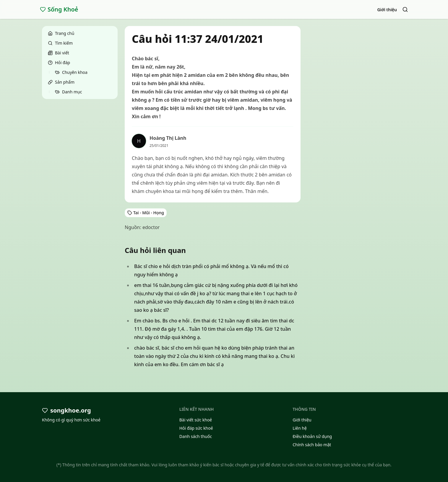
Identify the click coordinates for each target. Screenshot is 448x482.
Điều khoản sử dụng (312, 436)
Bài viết (59, 53)
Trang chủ (61, 33)
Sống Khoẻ (59, 9)
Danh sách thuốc (196, 436)
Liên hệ (300, 428)
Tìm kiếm (60, 43)
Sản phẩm (61, 82)
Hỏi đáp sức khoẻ (196, 428)
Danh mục (68, 92)
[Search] (405, 9)
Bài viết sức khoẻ (196, 420)
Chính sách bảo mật (312, 445)
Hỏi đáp (59, 63)
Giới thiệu (387, 10)
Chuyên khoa (71, 72)
